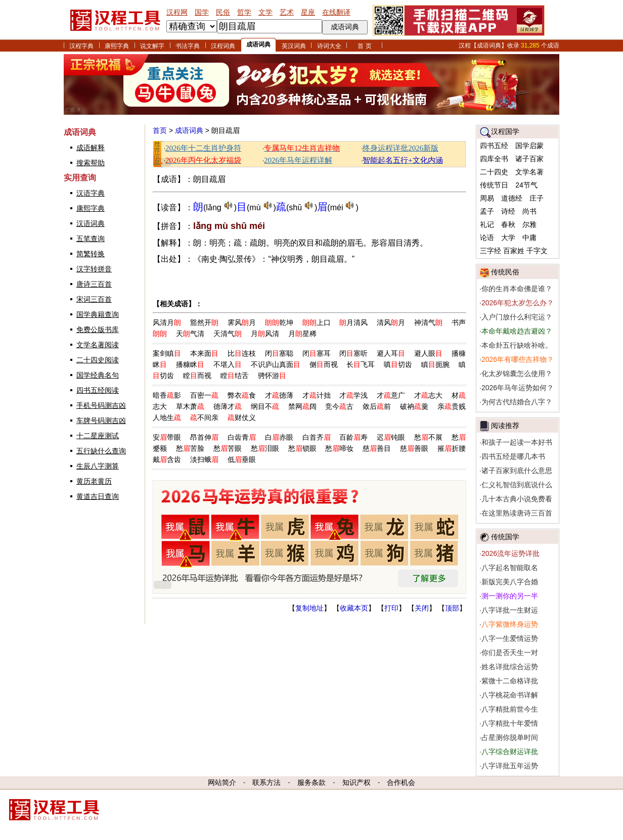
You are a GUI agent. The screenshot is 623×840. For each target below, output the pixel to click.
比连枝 (242, 353)
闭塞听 (353, 353)
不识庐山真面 (276, 364)
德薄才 (228, 406)
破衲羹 (414, 406)
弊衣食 (242, 395)
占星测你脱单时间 (510, 737)
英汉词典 (294, 46)
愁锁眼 (302, 448)
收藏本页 (354, 608)
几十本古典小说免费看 (517, 499)
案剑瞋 (167, 353)
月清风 (353, 322)
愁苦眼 (228, 448)
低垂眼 (242, 459)
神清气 (428, 322)
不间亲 (204, 417)
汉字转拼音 (94, 269)
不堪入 (228, 364)
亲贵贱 (452, 406)
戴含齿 (167, 459)
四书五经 (494, 146)
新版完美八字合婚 (510, 582)
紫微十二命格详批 (510, 681)
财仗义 (242, 417)
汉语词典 (91, 223)
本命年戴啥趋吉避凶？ (517, 331)
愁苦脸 (190, 448)
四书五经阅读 (98, 390)
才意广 (391, 395)
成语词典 (258, 44)
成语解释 (91, 148)
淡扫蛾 (204, 459)
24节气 (526, 185)
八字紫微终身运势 (510, 624)
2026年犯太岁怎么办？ (518, 303)
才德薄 (279, 395)
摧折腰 (452, 448)
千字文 (537, 251)
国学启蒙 (529, 146)
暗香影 (167, 395)
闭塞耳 (317, 353)
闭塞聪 (279, 353)
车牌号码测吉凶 (101, 421)
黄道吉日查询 (98, 496)
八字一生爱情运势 (510, 638)
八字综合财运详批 (510, 752)
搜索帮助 (91, 163)
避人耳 (391, 353)
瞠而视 (197, 376)
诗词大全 (329, 46)
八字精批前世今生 (510, 709)
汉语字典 (91, 193)
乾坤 (279, 322)
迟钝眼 (391, 437)
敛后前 (377, 406)
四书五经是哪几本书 (513, 456)
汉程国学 (505, 131)
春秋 (508, 224)
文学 (265, 12)
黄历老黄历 (94, 481)
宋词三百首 (94, 299)
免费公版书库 (98, 330)
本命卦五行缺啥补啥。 (517, 345)
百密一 (204, 395)
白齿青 (242, 437)
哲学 (244, 12)
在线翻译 (336, 12)
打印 (391, 608)
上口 (317, 322)
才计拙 (317, 395)
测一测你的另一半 (510, 596)
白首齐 (317, 437)
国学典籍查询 (98, 314)
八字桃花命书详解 (510, 695)
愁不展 (428, 437)
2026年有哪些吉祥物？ (518, 359)
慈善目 (377, 448)
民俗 (223, 12)
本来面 (204, 353)
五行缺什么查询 (101, 451)
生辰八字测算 (98, 466)
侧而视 (324, 364)
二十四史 (494, 172)
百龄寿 (353, 437)
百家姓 (514, 251)
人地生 (167, 417)
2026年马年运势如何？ (518, 388)
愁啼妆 (339, 448)
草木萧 (190, 406)
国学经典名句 (98, 375)
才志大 (428, 395)
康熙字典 (117, 46)
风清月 (167, 322)
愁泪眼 (265, 448)
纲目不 (265, 406)
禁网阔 (302, 406)
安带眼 (167, 437)
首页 (160, 130)
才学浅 (353, 395)
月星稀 (302, 334)
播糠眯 (190, 364)
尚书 (529, 211)
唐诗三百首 (94, 284)
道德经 (512, 198)
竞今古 (339, 406)
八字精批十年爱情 (510, 723)
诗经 (508, 211)
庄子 (537, 198)
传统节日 (494, 185)
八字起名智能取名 (510, 568)
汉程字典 (81, 46)
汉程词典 (223, 46)
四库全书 (494, 159)
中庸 (529, 238)
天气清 (190, 334)
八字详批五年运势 (510, 766)
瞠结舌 (235, 376)
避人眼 (428, 353)
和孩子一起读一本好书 (517, 442)
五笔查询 (91, 239)
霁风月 (242, 322)
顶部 (452, 608)
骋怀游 (272, 376)
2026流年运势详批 (510, 553)
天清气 (228, 334)
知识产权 (357, 782)
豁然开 (204, 322)
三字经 (491, 251)
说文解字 (152, 46)
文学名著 (529, 172)
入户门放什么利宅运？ (517, 317)
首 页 (364, 46)
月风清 (265, 334)
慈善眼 (414, 448)
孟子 (487, 211)
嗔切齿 (398, 364)
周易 (487, 198)
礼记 (487, 224)
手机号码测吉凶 (101, 405)
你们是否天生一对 (510, 652)
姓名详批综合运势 (510, 667)
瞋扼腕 (435, 364)
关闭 (422, 608)
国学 (202, 12)
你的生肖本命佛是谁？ (517, 289)
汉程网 (177, 12)
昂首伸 (204, 437)
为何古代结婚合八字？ (517, 402)
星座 (308, 12)
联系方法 (266, 782)
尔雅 (529, 224)
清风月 (391, 322)
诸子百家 (529, 159)
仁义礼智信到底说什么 (517, 485)
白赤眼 (279, 437)
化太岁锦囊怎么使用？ (517, 374)
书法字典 (188, 46)
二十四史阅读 (98, 360)
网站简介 (222, 782)
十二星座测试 (98, 436)
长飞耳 (361, 364)
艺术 (287, 12)
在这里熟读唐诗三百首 (517, 513)
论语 (487, 238)
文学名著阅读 (98, 345)
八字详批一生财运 (510, 610)
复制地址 (309, 608)
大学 (508, 238)
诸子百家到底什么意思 (517, 471)
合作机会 (401, 782)
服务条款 (312, 782)
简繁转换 (91, 254)
